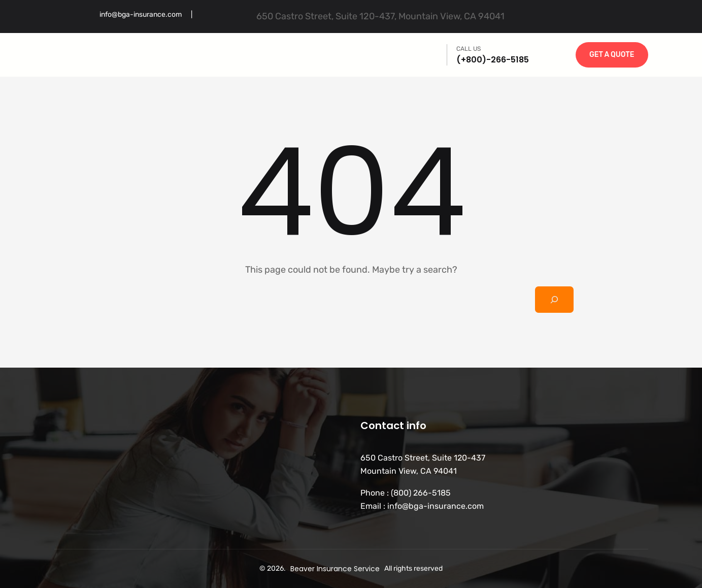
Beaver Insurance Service (335, 569)
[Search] (554, 300)
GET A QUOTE (612, 55)
